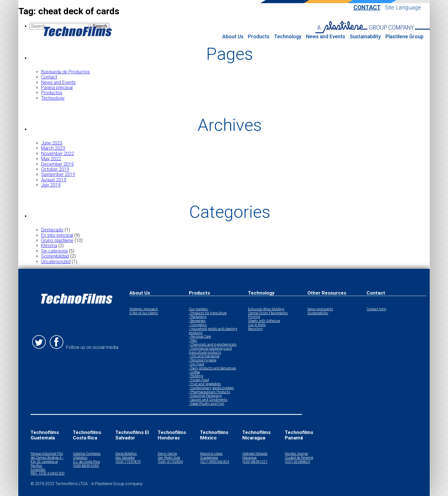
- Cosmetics (198, 325)
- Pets (193, 341)
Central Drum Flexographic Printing (268, 315)
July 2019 (51, 185)
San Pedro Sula (169, 458)
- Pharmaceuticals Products (210, 392)
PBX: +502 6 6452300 (47, 474)
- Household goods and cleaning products (213, 331)
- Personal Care (200, 337)
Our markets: (199, 309)
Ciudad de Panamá (299, 458)
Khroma (49, 246)
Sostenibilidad (55, 256)
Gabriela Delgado (255, 454)
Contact (367, 8)
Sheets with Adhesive (264, 321)
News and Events (326, 37)
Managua (249, 458)
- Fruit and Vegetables (205, 384)
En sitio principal (57, 235)
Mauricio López (211, 454)
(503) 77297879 (128, 462)
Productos (52, 93)
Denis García (167, 454)
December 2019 (57, 164)
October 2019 (55, 169)
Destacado (52, 230)
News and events (320, 309)
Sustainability (365, 37)
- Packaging (198, 317)
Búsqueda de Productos (65, 72)
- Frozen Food (199, 380)
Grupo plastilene (57, 240)
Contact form (376, 309)
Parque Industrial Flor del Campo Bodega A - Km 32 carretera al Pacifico (47, 460)
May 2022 (51, 159)
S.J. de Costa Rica (86, 462)
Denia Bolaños (126, 454)
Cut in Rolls (257, 325)
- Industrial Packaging (205, 396)
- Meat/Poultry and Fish (207, 404)
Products (259, 37)
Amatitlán (38, 470)
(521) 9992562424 (215, 462)
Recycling (255, 329)
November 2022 (58, 154)
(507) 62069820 (297, 462)
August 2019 (54, 180)
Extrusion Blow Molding (266, 309)
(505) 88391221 (255, 462)
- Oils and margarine (204, 356)
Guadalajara (209, 458)
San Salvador (125, 458)
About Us (233, 37)
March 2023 (53, 148)
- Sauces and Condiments (208, 400)
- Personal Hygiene (203, 360)
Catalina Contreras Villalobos (87, 456)
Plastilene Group (404, 37)
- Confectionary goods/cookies (211, 388)
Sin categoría (54, 251)
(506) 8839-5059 (86, 466)
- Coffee (194, 372)
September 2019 (58, 174)
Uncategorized (56, 262)
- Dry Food (196, 364)
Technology (288, 37)
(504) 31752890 (170, 462)
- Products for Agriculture (208, 313)
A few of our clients (144, 313)
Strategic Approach (144, 309)
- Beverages (197, 321)
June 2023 (52, 143)
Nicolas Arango (296, 454)
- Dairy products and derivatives (213, 368)
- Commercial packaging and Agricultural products (210, 351)
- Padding (196, 376)
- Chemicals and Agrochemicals (213, 345)
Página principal (57, 88)
